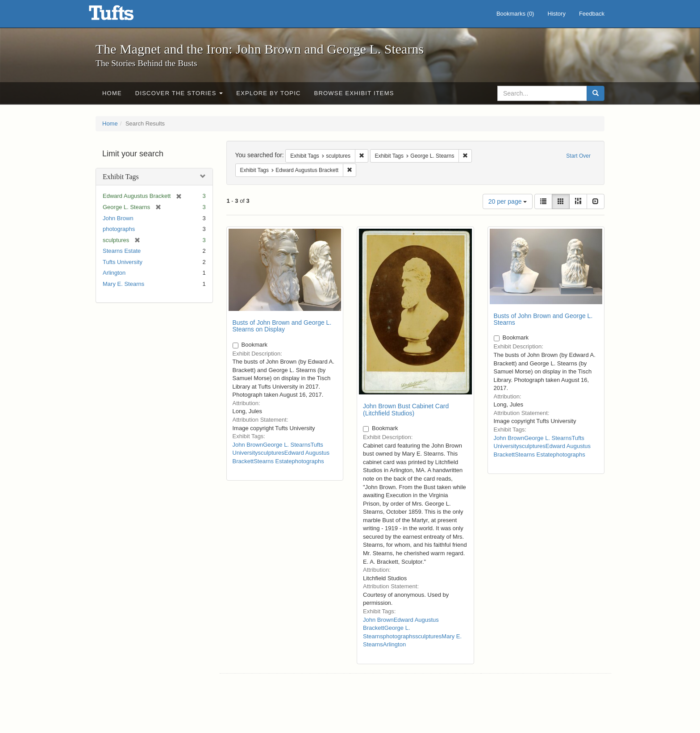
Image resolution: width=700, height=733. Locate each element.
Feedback (592, 14)
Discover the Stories (179, 93)
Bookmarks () (515, 14)
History (556, 14)
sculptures (271, 453)
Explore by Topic (268, 93)
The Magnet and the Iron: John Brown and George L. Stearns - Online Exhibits (122, 16)
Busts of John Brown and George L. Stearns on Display (282, 326)
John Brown (118, 218)
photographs (119, 229)
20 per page (508, 201)
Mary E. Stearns (123, 284)
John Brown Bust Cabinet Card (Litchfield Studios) (406, 409)
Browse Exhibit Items (354, 93)
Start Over (578, 156)
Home (112, 93)
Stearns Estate (122, 251)
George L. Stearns (287, 445)
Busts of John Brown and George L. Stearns (543, 319)
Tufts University (123, 262)
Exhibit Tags (121, 177)
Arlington (114, 273)
